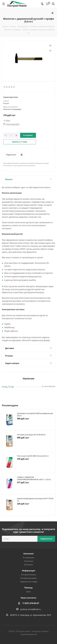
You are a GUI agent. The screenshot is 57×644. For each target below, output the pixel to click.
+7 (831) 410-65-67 (31, 603)
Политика (29, 561)
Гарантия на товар (29, 582)
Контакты (29, 565)
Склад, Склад (8, 387)
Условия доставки (29, 578)
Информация (28, 571)
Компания (28, 554)
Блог (28, 592)
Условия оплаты (28, 575)
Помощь (29, 588)
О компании (28, 558)
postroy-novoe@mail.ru (30, 609)
